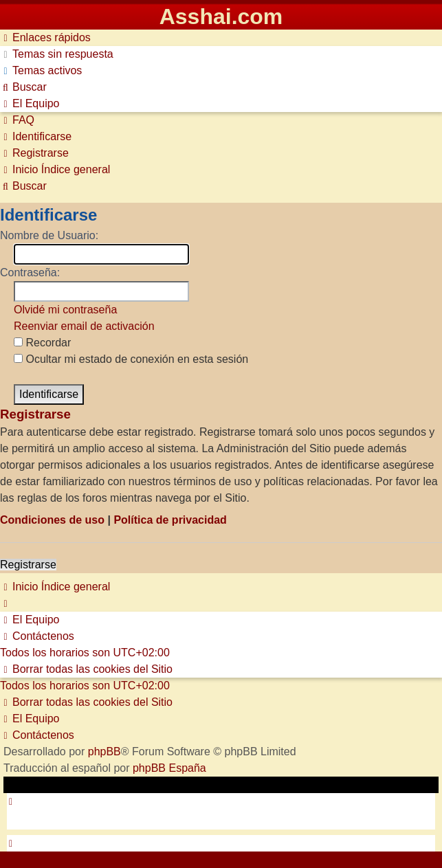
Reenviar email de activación (84, 326)
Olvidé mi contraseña (65, 310)
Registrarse (28, 565)
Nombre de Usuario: (49, 235)
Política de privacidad (170, 520)
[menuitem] (57, 54)
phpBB (104, 752)
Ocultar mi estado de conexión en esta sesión (131, 359)
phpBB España (169, 768)
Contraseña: (30, 272)
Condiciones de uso (52, 520)
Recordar (42, 343)
